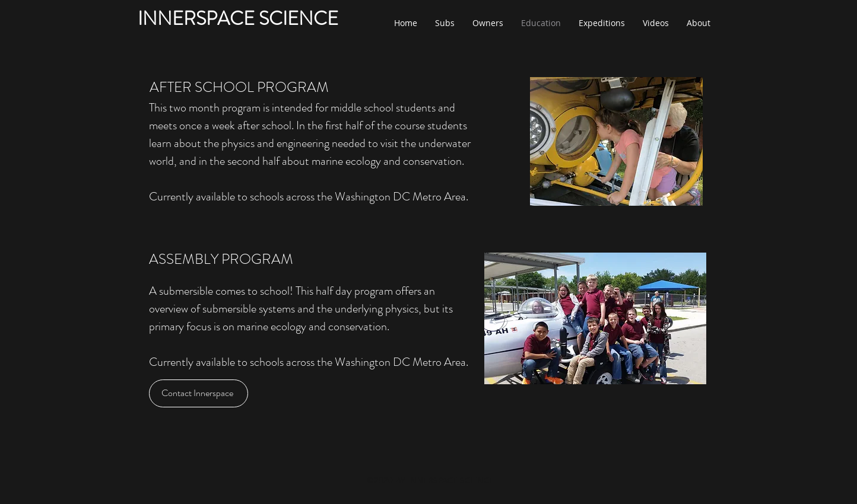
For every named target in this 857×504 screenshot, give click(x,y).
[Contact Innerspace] (199, 393)
